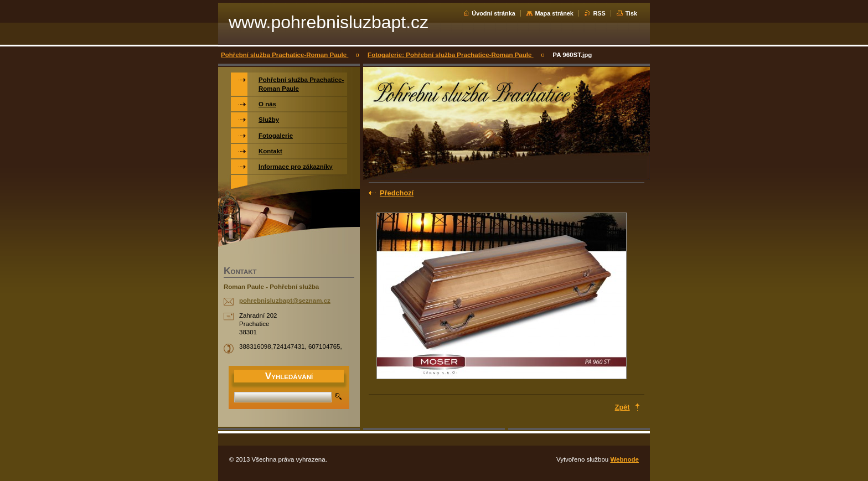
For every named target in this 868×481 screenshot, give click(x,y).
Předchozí (397, 193)
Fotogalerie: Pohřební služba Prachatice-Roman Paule (450, 55)
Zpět (622, 407)
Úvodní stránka (494, 13)
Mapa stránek (554, 13)
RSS (599, 13)
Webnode (624, 459)
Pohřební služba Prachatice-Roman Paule (285, 55)
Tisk (631, 13)
